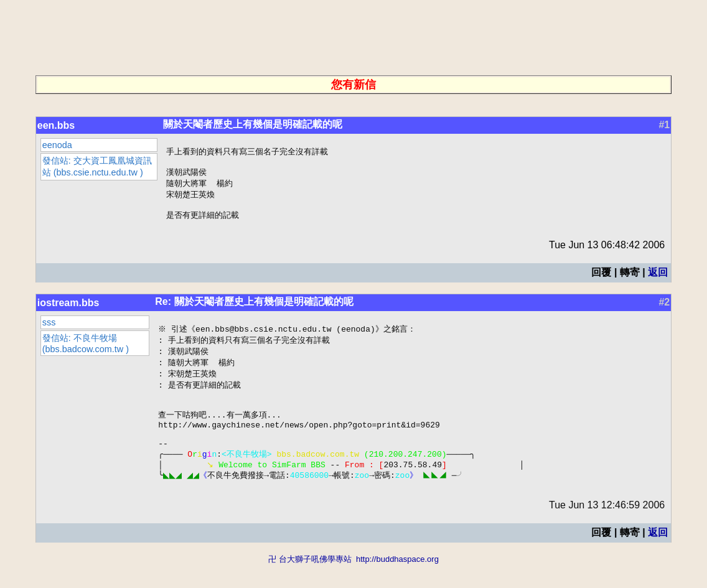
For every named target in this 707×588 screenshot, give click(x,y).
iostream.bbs (68, 310)
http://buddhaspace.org (397, 582)
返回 (658, 279)
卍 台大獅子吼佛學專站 (310, 582)
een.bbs (56, 125)
